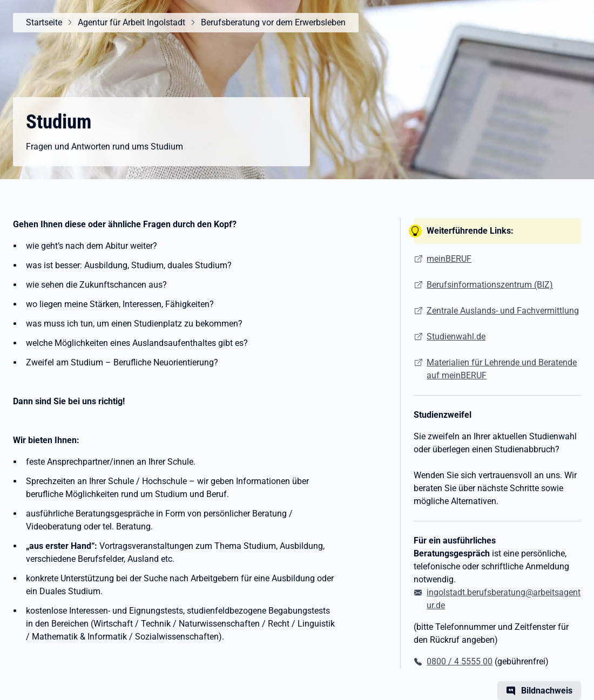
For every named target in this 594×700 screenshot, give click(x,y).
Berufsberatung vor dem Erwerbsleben (273, 22)
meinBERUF (449, 259)
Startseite (44, 22)
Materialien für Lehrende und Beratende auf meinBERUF (502, 369)
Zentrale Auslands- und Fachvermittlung (503, 311)
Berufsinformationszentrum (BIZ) (490, 285)
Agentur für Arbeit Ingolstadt (131, 22)
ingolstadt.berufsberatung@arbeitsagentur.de (504, 599)
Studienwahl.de (456, 337)
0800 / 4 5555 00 (460, 661)
